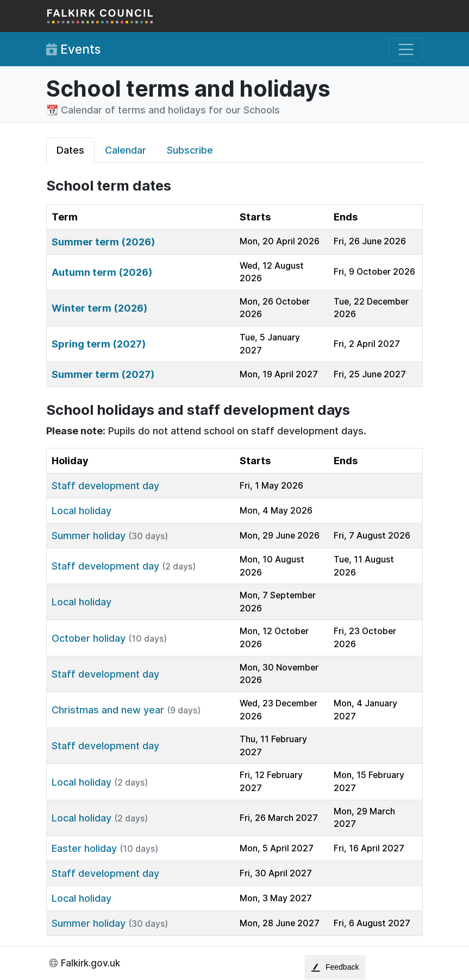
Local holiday (82, 511)
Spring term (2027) (99, 344)
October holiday (89, 638)
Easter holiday (84, 848)
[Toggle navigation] (406, 50)
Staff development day (105, 486)
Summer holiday (89, 536)
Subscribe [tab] (190, 150)
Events (73, 49)
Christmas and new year (108, 710)
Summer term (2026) (103, 242)
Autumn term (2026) (102, 272)
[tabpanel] (234, 557)
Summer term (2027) (103, 374)
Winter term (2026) (99, 308)
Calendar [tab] (126, 150)
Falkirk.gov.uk (90, 963)
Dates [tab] (70, 150)
